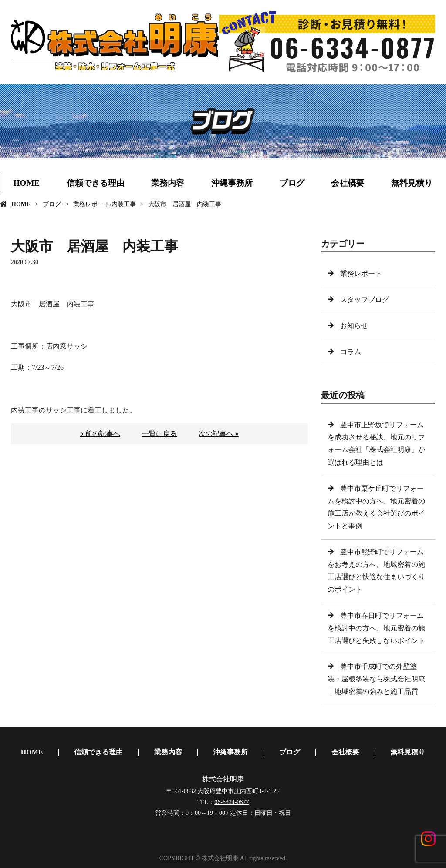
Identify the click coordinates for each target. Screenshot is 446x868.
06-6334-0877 (231, 802)
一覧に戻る (159, 434)
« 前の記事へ (100, 434)
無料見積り (412, 183)
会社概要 (348, 183)
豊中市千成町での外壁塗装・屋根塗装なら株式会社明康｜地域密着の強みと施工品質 (376, 679)
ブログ (292, 183)
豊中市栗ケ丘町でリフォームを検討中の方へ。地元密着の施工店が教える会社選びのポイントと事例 (376, 507)
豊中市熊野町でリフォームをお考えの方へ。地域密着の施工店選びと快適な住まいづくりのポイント (376, 571)
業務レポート (91, 204)
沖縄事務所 (232, 183)
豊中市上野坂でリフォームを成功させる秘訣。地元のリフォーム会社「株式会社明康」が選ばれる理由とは (376, 444)
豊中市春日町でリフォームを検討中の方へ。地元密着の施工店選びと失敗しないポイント (376, 628)
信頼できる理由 (96, 183)
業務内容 (168, 183)
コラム (351, 352)
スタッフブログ (365, 300)
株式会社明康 (223, 779)
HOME (27, 183)
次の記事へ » (219, 434)
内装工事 (124, 204)
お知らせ (354, 326)
